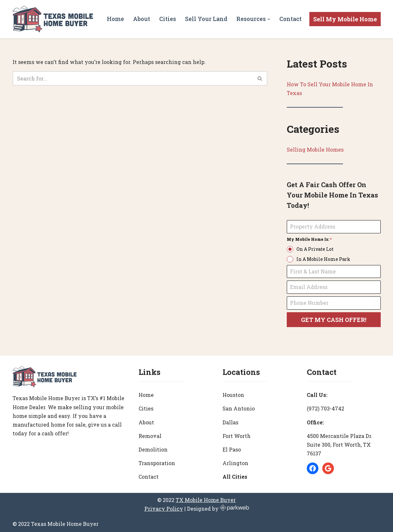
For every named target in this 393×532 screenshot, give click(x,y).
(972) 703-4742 (326, 408)
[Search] (133, 78)
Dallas (230, 422)
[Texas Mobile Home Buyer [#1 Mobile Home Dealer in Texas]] (53, 19)
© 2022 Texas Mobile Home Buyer (56, 524)
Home (115, 19)
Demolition (153, 449)
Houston (233, 395)
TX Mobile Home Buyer (206, 500)
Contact (290, 19)
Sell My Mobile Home (345, 19)
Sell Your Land (206, 19)
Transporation (157, 463)
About (142, 19)
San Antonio (239, 408)
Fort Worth (237, 436)
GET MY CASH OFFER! (334, 320)
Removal (150, 436)
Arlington (235, 463)
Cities (168, 19)
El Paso (232, 449)
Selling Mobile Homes (315, 149)
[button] (269, 19)
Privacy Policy (164, 509)
